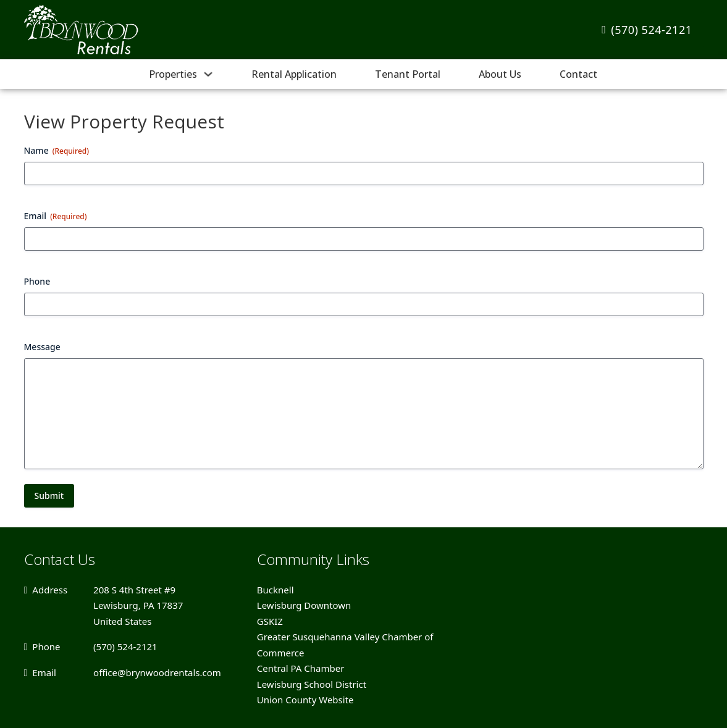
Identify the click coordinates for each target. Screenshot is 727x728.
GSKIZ (270, 621)
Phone (37, 281)
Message (42, 347)
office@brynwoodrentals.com (157, 672)
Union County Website (305, 700)
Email (56, 216)
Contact (578, 74)
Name (57, 150)
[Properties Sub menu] (208, 74)
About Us (500, 74)
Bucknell (275, 590)
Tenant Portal (408, 74)
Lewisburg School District (312, 684)
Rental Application (294, 74)
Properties (173, 74)
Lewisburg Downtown (304, 605)
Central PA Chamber (301, 668)
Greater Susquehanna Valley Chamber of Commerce (345, 645)
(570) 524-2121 (647, 30)
